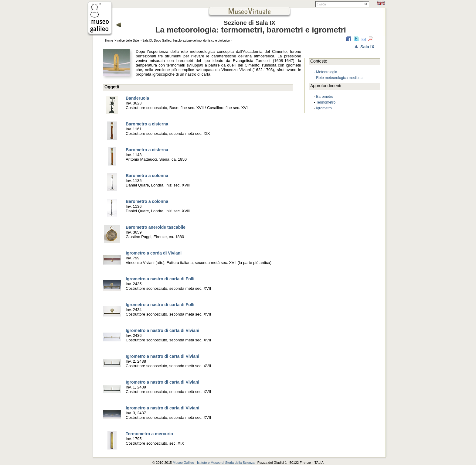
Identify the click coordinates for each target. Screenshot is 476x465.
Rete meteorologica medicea (339, 78)
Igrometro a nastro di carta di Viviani (162, 330)
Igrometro (324, 108)
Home (109, 41)
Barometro (325, 97)
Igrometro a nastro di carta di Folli (160, 279)
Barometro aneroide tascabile (156, 227)
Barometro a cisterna (147, 124)
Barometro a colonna (147, 176)
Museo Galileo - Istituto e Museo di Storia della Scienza (214, 463)
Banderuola (137, 98)
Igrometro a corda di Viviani (154, 253)
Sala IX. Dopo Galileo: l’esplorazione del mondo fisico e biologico (186, 41)
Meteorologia (326, 72)
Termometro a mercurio (149, 434)
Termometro (326, 102)
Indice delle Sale (128, 41)
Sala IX (367, 47)
